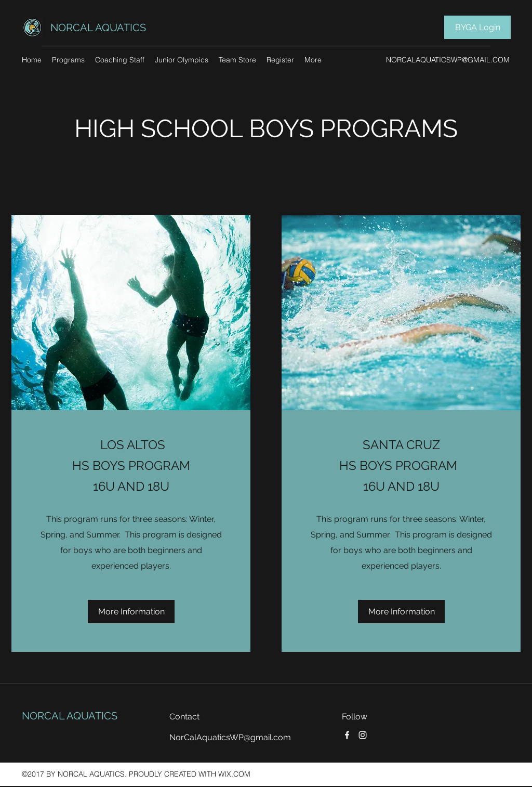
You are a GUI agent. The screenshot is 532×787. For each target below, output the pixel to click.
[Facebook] (347, 735)
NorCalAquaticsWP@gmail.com (230, 737)
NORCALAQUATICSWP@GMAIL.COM (448, 60)
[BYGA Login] (477, 27)
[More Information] (131, 612)
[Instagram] (363, 735)
